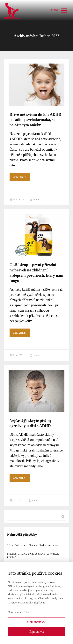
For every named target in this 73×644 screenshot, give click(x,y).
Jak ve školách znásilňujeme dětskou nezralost (33, 546)
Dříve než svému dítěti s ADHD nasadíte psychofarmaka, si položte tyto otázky (35, 120)
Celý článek (20, 177)
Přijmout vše (36, 632)
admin (35, 199)
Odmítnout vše (36, 622)
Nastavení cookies (18, 612)
